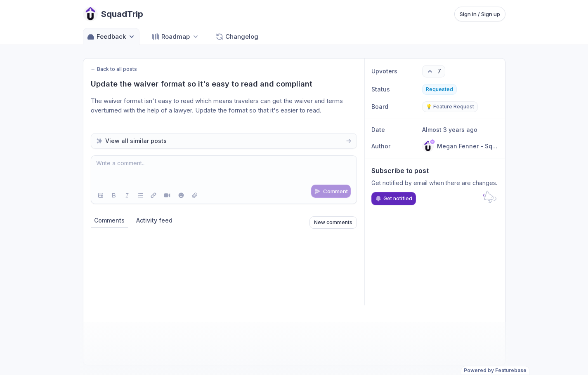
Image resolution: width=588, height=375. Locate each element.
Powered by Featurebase (495, 370)
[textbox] (224, 171)
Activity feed (154, 220)
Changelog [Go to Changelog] (237, 37)
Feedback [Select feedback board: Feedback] (111, 37)
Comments (109, 220)
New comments (333, 222)
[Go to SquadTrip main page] (113, 14)
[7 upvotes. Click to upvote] (434, 71)
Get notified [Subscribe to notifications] (394, 199)
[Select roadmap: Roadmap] (176, 36)
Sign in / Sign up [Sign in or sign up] (480, 14)
